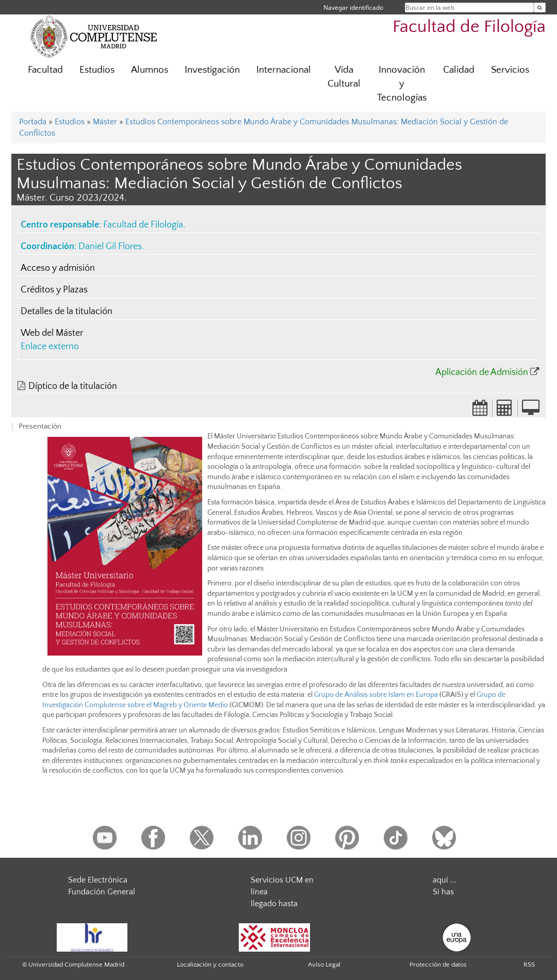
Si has (443, 892)
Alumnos (150, 70)
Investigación (212, 70)
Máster (105, 122)
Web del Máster (52, 333)
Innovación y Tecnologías (402, 84)
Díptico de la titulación (73, 386)
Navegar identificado (353, 7)
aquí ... (445, 880)
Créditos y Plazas (54, 290)
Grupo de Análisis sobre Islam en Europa (376, 695)
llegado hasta (274, 904)
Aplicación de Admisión (482, 372)
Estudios (97, 70)
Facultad (45, 70)
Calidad (459, 70)
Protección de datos (438, 965)
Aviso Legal (324, 965)
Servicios (510, 70)
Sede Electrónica (98, 880)
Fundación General (102, 892)
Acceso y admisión (58, 268)
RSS (529, 965)
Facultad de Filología (469, 27)
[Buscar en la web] (540, 7)
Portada (33, 122)
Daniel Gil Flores (110, 247)
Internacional (284, 70)
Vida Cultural (344, 77)
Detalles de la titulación (67, 312)
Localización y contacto (210, 965)
